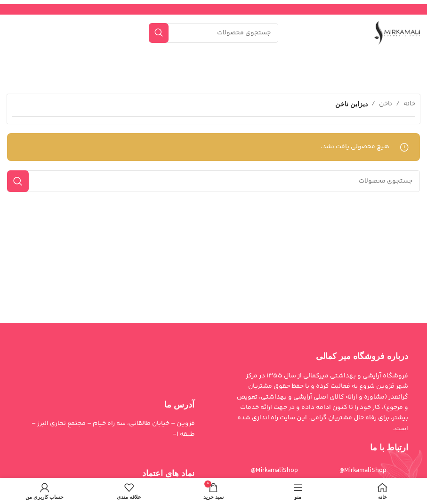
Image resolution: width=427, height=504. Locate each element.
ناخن (386, 104)
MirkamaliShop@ (274, 471)
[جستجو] (213, 33)
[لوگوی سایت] (397, 33)
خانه (409, 104)
